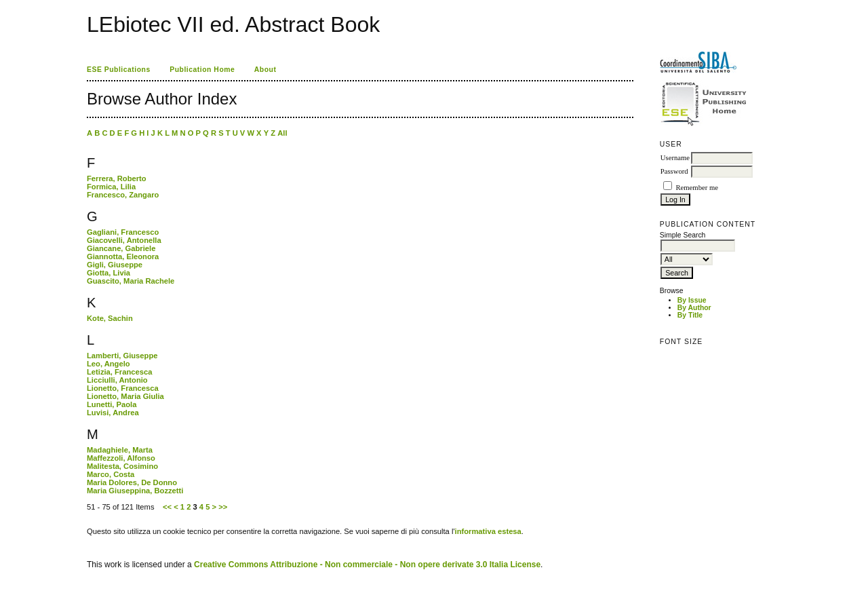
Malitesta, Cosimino (122, 466)
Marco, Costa (111, 474)
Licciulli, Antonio (117, 380)
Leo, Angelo (108, 364)
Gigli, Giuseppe (115, 265)
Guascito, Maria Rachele (131, 281)
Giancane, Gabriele (121, 248)
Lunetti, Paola (112, 404)
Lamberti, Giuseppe (122, 356)
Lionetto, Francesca (123, 388)
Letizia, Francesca (119, 372)
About (265, 70)
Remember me (696, 188)
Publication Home (202, 70)
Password (674, 171)
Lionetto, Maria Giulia (125, 396)
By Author (694, 308)
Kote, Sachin (110, 318)
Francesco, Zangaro (123, 195)
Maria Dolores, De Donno (132, 482)
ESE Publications (119, 70)
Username (675, 158)
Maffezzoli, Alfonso (121, 458)
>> (223, 507)
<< (167, 507)
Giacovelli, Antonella (124, 240)
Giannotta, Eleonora (123, 256)
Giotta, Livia (108, 273)
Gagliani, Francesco (123, 232)
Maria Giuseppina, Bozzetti (135, 491)
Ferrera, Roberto (117, 178)
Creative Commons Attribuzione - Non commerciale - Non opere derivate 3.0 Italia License (367, 565)
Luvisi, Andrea (113, 413)
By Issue (692, 300)
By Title (690, 315)
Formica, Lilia (111, 187)
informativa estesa (488, 531)
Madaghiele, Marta (120, 450)
